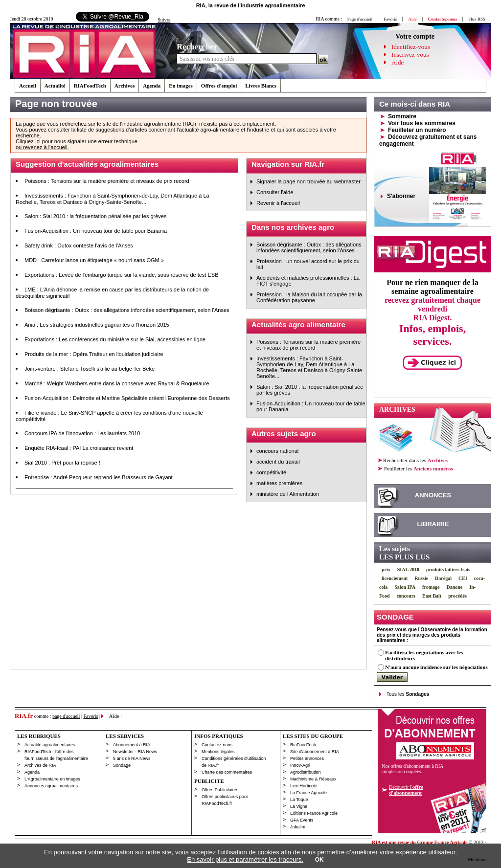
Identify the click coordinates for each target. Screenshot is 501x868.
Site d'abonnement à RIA (315, 752)
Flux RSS (477, 19)
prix (386, 569)
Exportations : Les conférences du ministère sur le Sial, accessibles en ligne (115, 339)
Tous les (408, 694)
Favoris (390, 19)
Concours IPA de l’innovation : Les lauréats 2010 (82, 433)
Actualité (55, 86)
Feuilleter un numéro (417, 130)
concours (406, 596)
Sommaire (402, 116)
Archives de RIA (40, 765)
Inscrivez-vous (410, 55)
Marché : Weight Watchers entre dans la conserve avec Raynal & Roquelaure (117, 383)
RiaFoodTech (303, 745)
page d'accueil (66, 716)
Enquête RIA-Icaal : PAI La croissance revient (79, 448)
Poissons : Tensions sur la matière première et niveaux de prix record (107, 181)
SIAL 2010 (408, 569)
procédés (457, 596)
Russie (421, 578)
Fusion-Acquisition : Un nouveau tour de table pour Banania (96, 231)
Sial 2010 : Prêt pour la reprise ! (62, 463)
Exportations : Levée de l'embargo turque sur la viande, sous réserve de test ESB (122, 275)
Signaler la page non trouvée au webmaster (308, 181)
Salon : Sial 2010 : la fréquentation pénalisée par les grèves (95, 216)
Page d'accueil (360, 19)
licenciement (395, 578)
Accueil (28, 86)
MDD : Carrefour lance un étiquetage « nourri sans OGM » (94, 260)
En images (181, 86)
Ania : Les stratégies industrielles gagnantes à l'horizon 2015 (97, 325)
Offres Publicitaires (220, 790)
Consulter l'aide (275, 192)
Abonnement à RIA (132, 745)
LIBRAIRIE (433, 524)
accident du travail (278, 462)
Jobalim (298, 827)
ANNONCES (433, 495)
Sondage (122, 765)
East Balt (432, 596)
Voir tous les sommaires (422, 123)
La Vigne (299, 806)
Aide (398, 62)
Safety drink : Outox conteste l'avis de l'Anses (79, 245)
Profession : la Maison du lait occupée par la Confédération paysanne (309, 297)
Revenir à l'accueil (278, 203)
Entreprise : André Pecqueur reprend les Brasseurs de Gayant (99, 477)
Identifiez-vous (411, 47)
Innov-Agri (300, 765)
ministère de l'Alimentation (288, 494)
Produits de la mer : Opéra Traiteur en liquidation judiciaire (94, 354)
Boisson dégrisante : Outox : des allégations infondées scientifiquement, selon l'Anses (127, 310)
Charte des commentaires (227, 772)
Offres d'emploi (219, 86)
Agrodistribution (306, 772)
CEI (463, 578)
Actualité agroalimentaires (50, 745)
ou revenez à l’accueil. (42, 147)
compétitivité (271, 472)
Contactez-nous (217, 745)
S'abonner (401, 196)
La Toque (299, 800)
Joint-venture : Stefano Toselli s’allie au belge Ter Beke (90, 369)
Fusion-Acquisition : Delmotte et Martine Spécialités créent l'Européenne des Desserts (127, 398)
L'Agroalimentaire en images (52, 779)
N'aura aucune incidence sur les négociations (436, 667)
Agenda (152, 86)
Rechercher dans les (415, 460)
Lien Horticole (304, 786)
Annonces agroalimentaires (51, 786)
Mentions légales (218, 752)
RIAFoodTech (90, 86)
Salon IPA (405, 587)
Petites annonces (307, 758)
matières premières (279, 483)
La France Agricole (308, 793)
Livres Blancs (261, 86)
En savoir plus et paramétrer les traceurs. (245, 859)
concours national (277, 451)
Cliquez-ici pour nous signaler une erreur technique (77, 141)
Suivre (164, 20)
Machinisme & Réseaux (313, 779)
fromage (431, 587)
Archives (125, 86)
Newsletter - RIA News (135, 752)
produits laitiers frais (448, 569)
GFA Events (302, 820)
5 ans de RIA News (132, 758)
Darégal (443, 578)
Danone (454, 587)
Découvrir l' (406, 790)
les (418, 468)
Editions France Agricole (314, 813)
